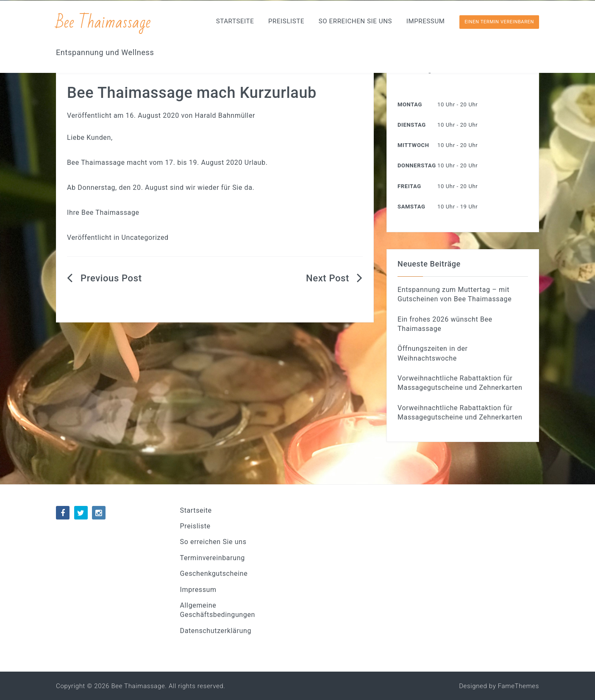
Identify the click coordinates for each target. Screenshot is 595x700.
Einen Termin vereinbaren (499, 22)
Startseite (235, 21)
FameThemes (519, 686)
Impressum (426, 21)
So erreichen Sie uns (355, 21)
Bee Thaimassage (104, 22)
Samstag (411, 207)
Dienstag (412, 125)
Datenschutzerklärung (216, 631)
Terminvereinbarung (213, 558)
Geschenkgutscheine (214, 574)
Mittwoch (413, 145)
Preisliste (286, 21)
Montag (410, 104)
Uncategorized (145, 237)
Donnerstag (417, 165)
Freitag (409, 186)
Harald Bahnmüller (225, 115)
